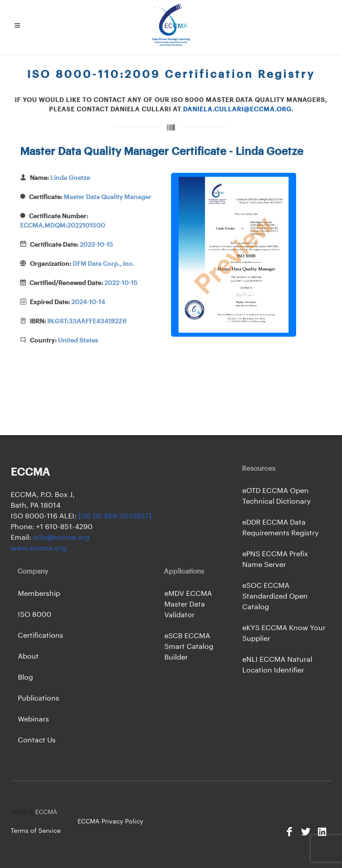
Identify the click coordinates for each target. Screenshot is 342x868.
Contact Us (37, 740)
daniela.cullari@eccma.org (237, 110)
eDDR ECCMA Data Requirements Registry (281, 528)
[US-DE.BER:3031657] (115, 516)
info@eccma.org (60, 538)
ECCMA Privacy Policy (110, 822)
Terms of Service (36, 831)
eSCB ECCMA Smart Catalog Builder (189, 647)
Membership (39, 594)
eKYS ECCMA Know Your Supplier (284, 633)
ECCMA (46, 812)
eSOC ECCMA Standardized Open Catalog (275, 596)
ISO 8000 (35, 615)
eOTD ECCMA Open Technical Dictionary (277, 496)
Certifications (41, 636)
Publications (39, 698)
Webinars (33, 719)
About (28, 656)
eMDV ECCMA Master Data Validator (188, 604)
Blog (25, 677)
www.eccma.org (39, 548)
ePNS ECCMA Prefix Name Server (275, 559)
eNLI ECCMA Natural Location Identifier (277, 665)
